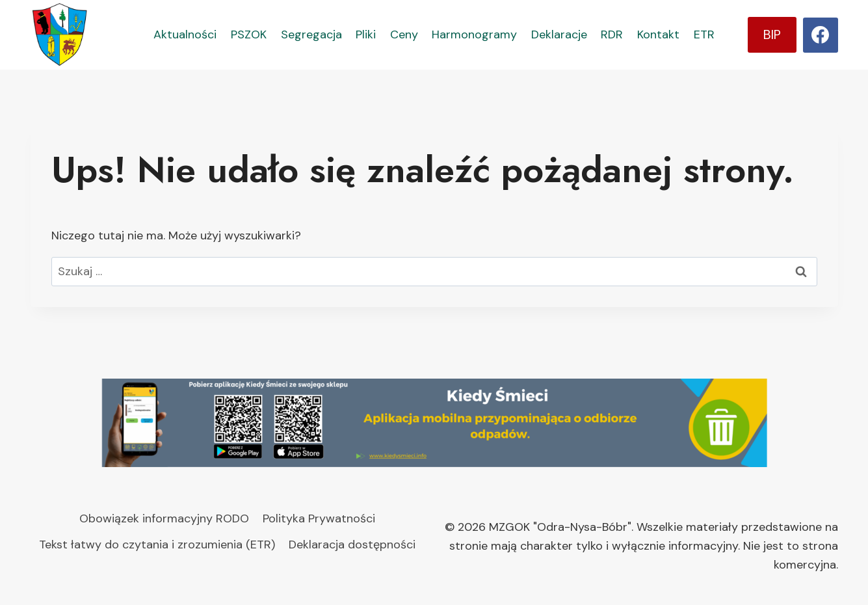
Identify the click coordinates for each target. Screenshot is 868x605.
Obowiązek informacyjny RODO (164, 518)
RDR (612, 34)
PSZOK (249, 34)
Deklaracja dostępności (352, 544)
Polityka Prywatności (319, 518)
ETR (704, 34)
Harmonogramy (474, 34)
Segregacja (311, 34)
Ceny (404, 34)
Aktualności (185, 34)
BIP (772, 34)
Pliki (366, 34)
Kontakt (658, 34)
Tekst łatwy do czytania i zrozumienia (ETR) (157, 544)
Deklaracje (559, 34)
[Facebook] (821, 35)
